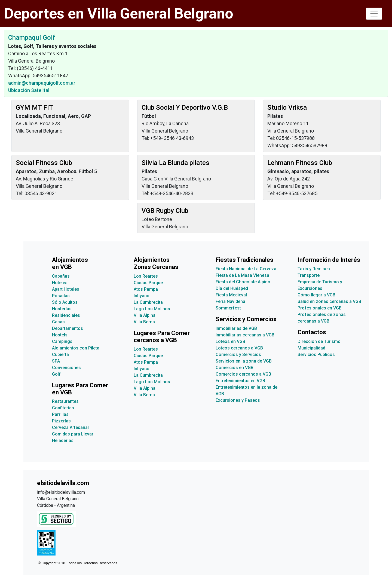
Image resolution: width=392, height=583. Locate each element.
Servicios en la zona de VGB (244, 361)
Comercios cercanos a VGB (243, 374)
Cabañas (61, 276)
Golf (56, 374)
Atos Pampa (146, 289)
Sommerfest (228, 308)
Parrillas (60, 414)
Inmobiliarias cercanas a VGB (245, 335)
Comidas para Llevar (73, 434)
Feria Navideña (230, 301)
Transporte (309, 275)
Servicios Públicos (316, 355)
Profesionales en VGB (320, 308)
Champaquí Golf (32, 38)
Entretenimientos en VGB (240, 381)
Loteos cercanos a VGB (239, 348)
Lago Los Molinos (152, 309)
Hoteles (60, 283)
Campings (62, 341)
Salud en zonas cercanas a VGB (329, 301)
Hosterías (62, 309)
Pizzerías (61, 421)
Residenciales (66, 315)
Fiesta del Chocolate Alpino (243, 282)
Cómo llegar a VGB (316, 295)
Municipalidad (311, 348)
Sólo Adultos (65, 302)
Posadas (61, 296)
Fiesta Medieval (231, 295)
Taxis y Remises (314, 269)
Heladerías (63, 441)
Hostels (60, 335)
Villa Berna (144, 322)
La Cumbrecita (148, 302)
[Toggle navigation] (374, 14)
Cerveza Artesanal (70, 427)
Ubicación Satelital (29, 90)
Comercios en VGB (235, 368)
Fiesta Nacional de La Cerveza (246, 269)
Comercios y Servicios (238, 355)
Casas (58, 322)
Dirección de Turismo (319, 341)
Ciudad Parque (148, 283)
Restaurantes (65, 401)
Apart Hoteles (66, 289)
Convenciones (66, 368)
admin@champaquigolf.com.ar (42, 83)
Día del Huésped (232, 288)
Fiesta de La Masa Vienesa (242, 275)
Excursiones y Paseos (238, 400)
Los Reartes (146, 276)
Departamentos (68, 328)
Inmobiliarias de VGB (236, 328)
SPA (56, 361)
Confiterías (63, 408)
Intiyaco (142, 296)
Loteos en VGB (230, 341)
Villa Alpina (145, 315)
